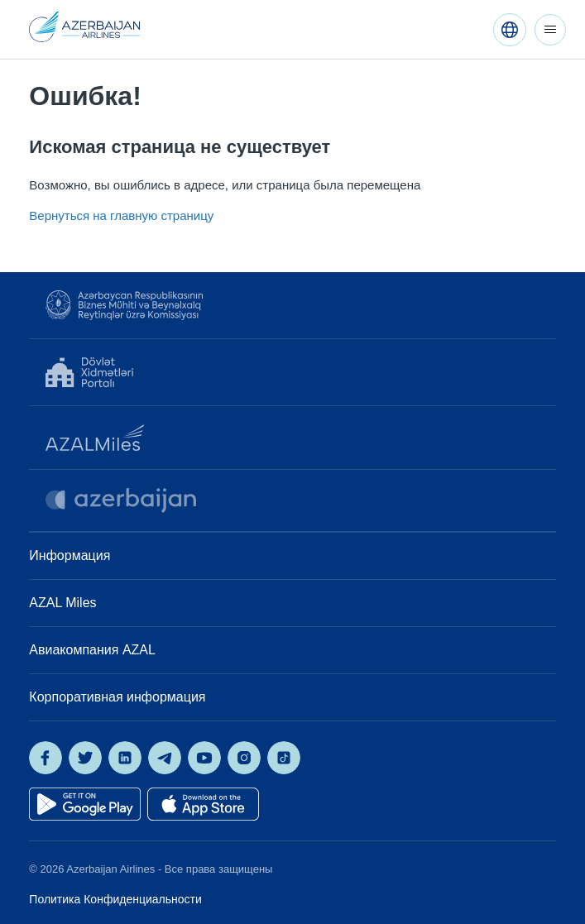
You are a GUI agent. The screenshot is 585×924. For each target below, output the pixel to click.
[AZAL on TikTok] (284, 758)
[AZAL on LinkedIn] (125, 758)
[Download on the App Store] (203, 804)
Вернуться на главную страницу (121, 215)
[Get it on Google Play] (85, 804)
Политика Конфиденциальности (115, 899)
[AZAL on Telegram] (165, 758)
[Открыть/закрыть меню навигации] (550, 30)
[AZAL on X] (85, 758)
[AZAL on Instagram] (244, 758)
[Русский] (510, 30)
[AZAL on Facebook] (46, 758)
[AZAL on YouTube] (204, 758)
